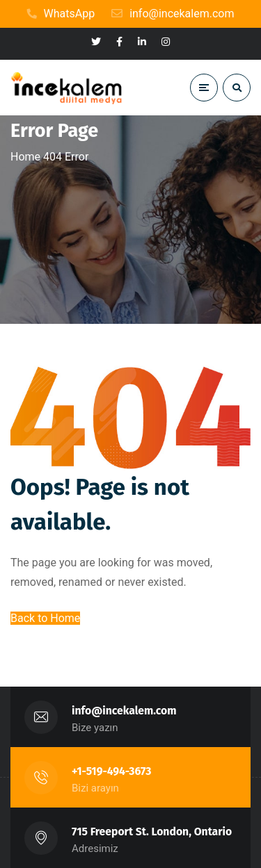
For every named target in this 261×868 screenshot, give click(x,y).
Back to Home (45, 618)
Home (25, 157)
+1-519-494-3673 (111, 771)
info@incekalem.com (124, 711)
